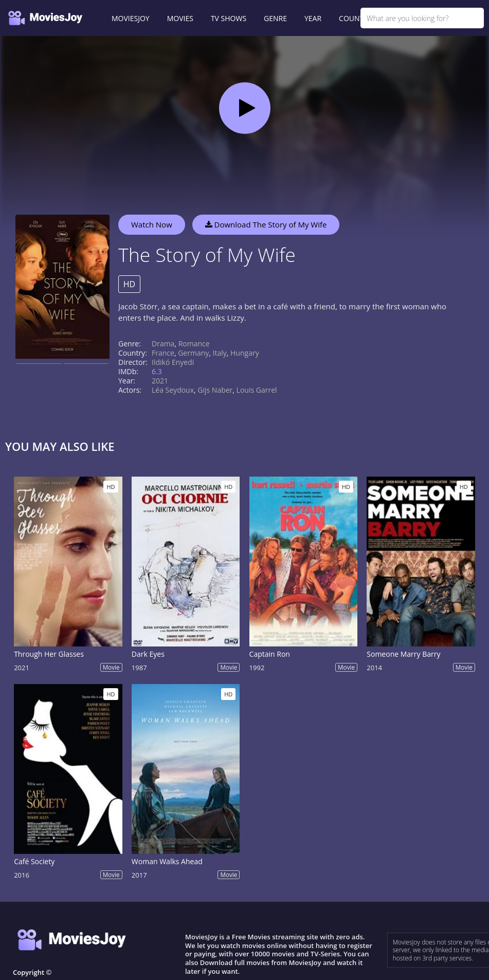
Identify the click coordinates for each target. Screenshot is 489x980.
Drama (163, 344)
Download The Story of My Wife (266, 224)
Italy (220, 353)
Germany (193, 353)
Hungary (245, 353)
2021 (160, 381)
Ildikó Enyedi (173, 362)
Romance (194, 344)
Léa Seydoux (173, 390)
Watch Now (152, 224)
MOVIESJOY (131, 18)
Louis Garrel (257, 390)
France (163, 353)
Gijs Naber (215, 390)
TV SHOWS (229, 18)
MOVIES (180, 18)
